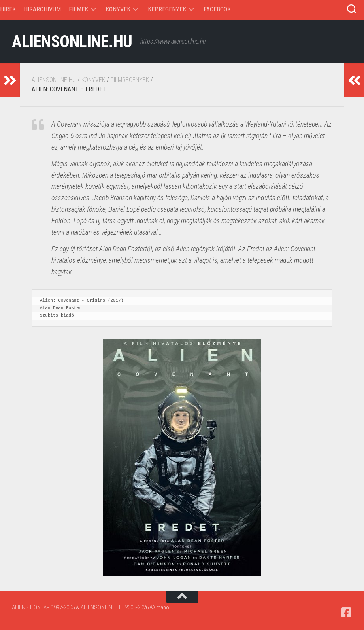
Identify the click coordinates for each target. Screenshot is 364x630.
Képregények (167, 9)
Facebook (217, 9)
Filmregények (130, 80)
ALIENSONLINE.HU (72, 41)
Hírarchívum (42, 9)
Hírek (8, 9)
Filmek (78, 9)
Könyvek (118, 9)
